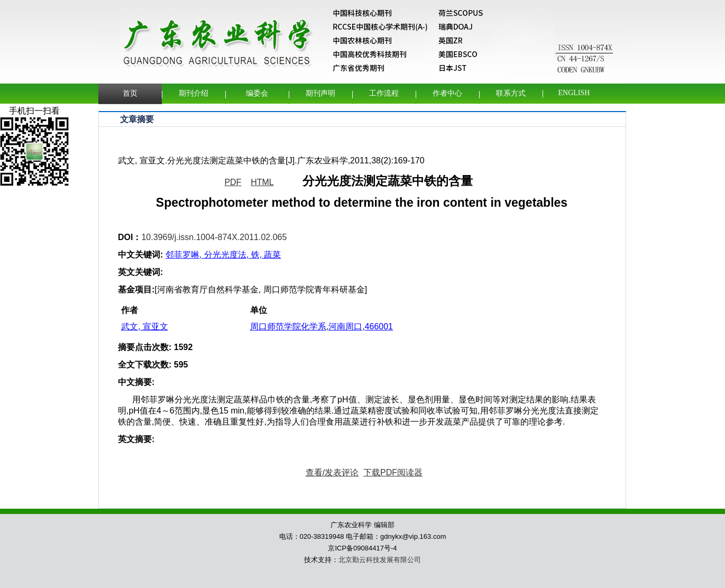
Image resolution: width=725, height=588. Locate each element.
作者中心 (447, 93)
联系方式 (511, 93)
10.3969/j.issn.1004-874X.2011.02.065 (214, 237)
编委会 (257, 93)
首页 (130, 93)
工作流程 (384, 93)
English (574, 93)
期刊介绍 (194, 93)
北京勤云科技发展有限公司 (380, 560)
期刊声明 (320, 93)
